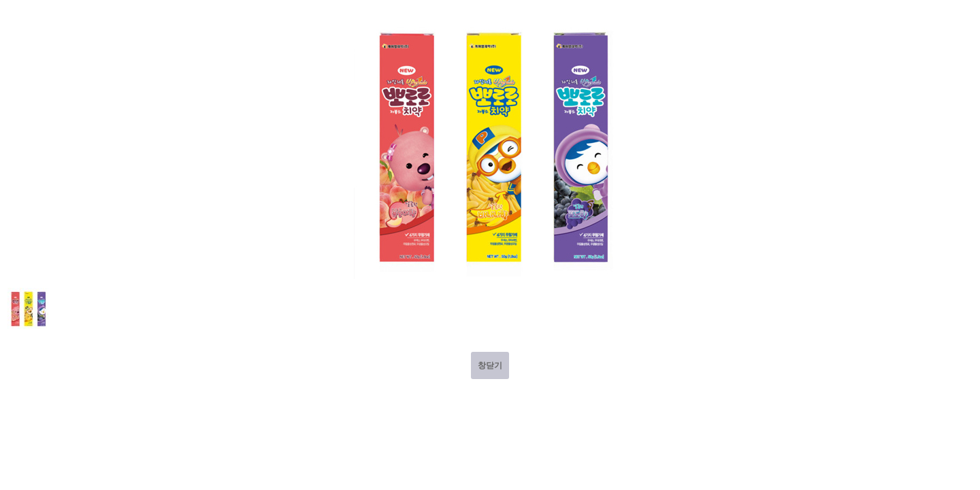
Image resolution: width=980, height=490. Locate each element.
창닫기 (490, 365)
